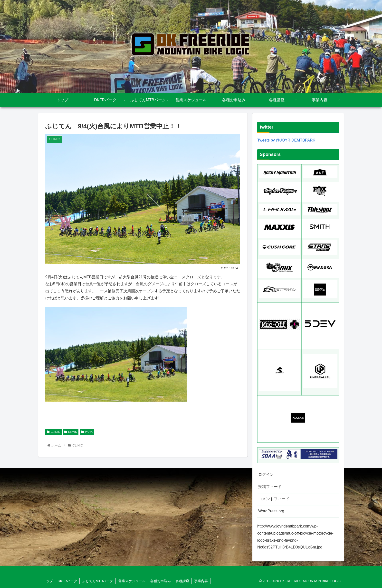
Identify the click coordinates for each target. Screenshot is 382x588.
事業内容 (202, 581)
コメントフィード (274, 499)
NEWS (71, 432)
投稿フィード (270, 487)
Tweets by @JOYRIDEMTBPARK (286, 140)
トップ (48, 581)
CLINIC (53, 432)
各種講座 (184, 581)
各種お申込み (162, 581)
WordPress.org (271, 511)
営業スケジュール (133, 581)
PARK (87, 432)
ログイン (266, 474)
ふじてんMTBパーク (98, 581)
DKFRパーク (68, 581)
